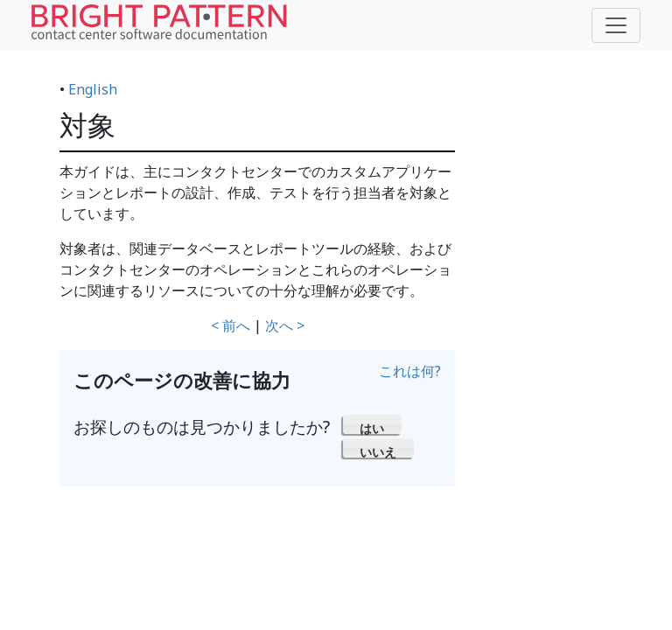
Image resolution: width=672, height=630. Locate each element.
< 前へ (231, 325)
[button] (372, 424)
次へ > (285, 325)
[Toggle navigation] (616, 25)
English (93, 89)
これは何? (410, 371)
